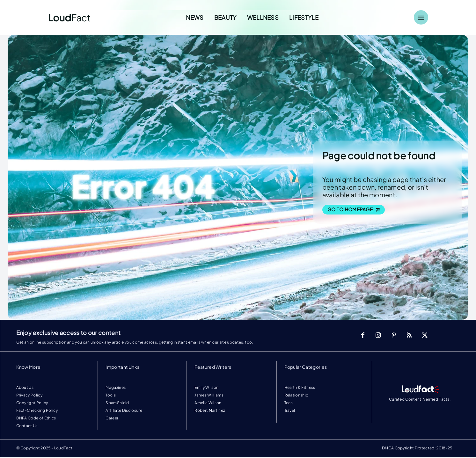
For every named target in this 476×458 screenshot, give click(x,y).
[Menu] (421, 17)
